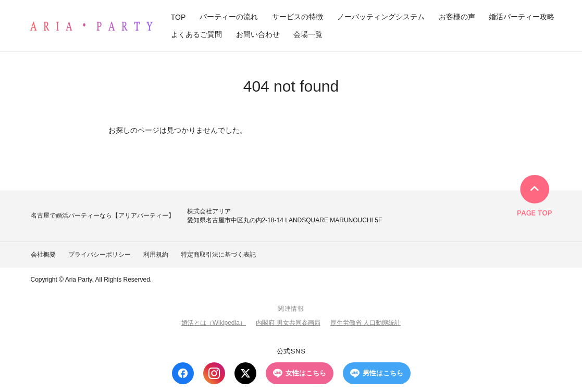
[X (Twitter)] (245, 373)
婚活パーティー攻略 (522, 17)
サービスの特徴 (298, 17)
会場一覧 (308, 34)
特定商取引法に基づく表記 (218, 255)
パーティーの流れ (229, 17)
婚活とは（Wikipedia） (214, 323)
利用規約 (156, 255)
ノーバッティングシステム (381, 17)
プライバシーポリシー (100, 255)
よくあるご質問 (196, 34)
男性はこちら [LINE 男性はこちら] (377, 373)
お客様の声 (457, 17)
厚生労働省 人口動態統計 (366, 323)
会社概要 (43, 255)
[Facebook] (183, 373)
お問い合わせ (258, 34)
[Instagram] (214, 373)
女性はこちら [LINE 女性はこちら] (300, 373)
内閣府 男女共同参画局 (288, 323)
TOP (178, 17)
